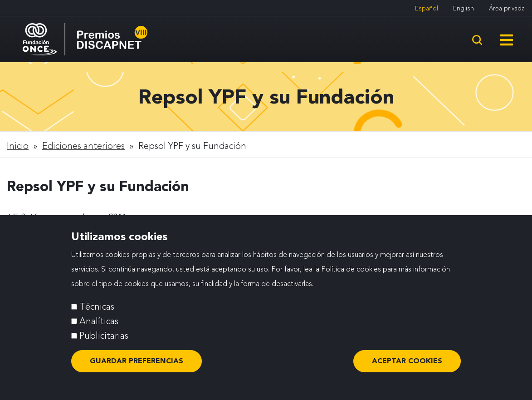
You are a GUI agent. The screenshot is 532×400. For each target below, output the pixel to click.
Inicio (18, 146)
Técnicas (97, 306)
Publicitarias (104, 336)
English (464, 8)
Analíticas (99, 321)
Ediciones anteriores (83, 146)
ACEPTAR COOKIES (407, 361)
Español (427, 8)
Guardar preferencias (137, 361)
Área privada (507, 8)
